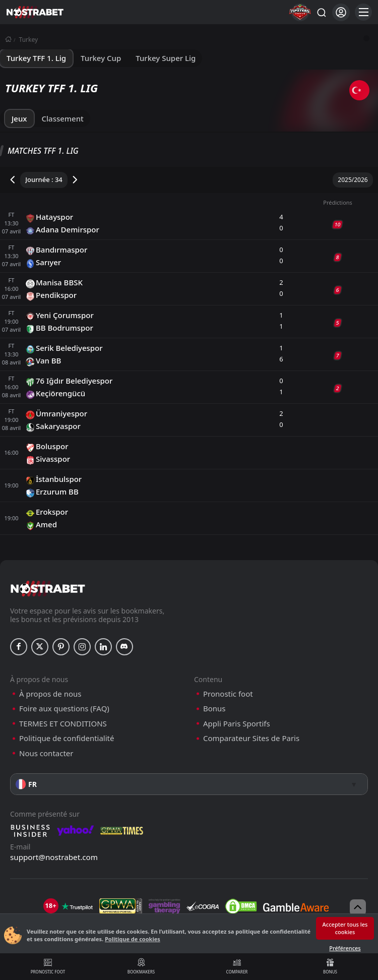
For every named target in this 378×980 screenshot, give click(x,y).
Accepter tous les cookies (345, 928)
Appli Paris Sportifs (237, 724)
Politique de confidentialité (67, 738)
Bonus (330, 966)
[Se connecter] (341, 12)
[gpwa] (121, 906)
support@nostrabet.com (54, 857)
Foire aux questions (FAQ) (64, 709)
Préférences (345, 948)
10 (338, 224)
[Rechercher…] (321, 12)
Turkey (29, 40)
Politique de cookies (133, 939)
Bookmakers (141, 966)
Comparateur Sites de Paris (251, 738)
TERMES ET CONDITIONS (63, 724)
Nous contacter (46, 753)
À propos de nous (50, 694)
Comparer (237, 966)
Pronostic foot (48, 966)
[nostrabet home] (48, 589)
